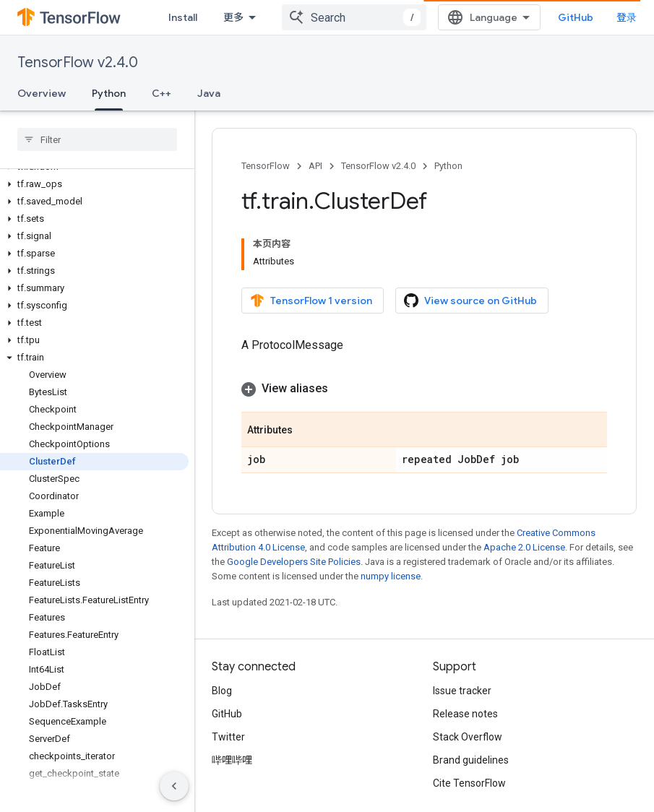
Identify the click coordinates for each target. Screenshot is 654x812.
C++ (162, 93)
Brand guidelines (471, 704)
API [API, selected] (306, 17)
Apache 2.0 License (524, 492)
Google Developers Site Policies (294, 506)
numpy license (391, 521)
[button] (94, 145)
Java (209, 93)
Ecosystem (390, 17)
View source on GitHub (470, 263)
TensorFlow (266, 166)
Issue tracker (462, 635)
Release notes (465, 658)
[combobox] (489, 17)
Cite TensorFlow (469, 727)
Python (448, 166)
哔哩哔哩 (232, 704)
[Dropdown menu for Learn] (268, 17)
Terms (227, 780)
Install (183, 17)
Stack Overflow (468, 681)
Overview (42, 93)
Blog (222, 635)
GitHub (607, 17)
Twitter (228, 681)
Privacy (272, 780)
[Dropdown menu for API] (332, 17)
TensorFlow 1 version (311, 263)
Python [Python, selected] (109, 93)
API (315, 166)
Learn (237, 17)
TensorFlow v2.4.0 (78, 62)
